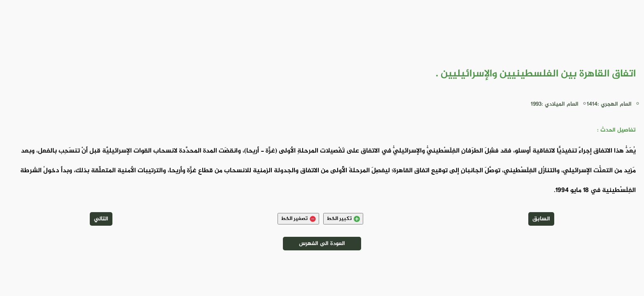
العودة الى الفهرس (322, 244)
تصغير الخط (298, 219)
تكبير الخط (343, 219)
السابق (541, 219)
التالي (101, 219)
